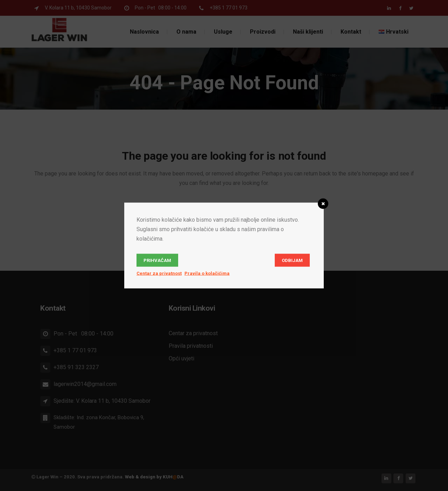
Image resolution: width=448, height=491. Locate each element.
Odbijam (292, 260)
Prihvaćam (157, 260)
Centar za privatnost (159, 273)
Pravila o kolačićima (207, 273)
